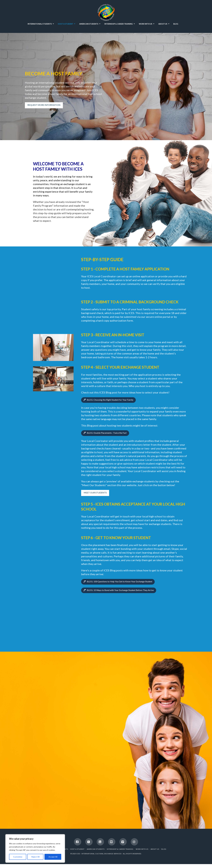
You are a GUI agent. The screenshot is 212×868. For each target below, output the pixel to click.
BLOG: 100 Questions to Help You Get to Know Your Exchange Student (121, 581)
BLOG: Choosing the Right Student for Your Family (112, 400)
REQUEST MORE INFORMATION (40, 105)
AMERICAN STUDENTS (96, 849)
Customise (18, 857)
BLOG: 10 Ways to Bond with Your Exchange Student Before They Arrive (122, 590)
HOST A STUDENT (77, 849)
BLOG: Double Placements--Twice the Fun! (109, 433)
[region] (35, 848)
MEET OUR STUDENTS (99, 493)
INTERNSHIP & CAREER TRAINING (120, 849)
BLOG (164, 849)
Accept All (53, 857)
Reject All (35, 857)
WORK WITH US (142, 849)
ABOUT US (155, 849)
